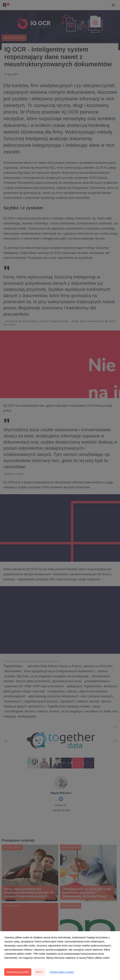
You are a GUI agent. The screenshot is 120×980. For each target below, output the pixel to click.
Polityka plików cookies (62, 972)
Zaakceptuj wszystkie (18, 972)
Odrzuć (39, 972)
